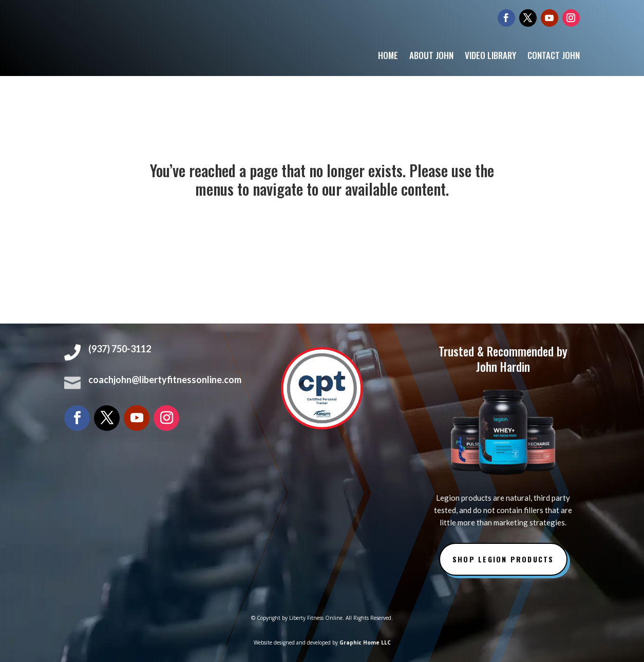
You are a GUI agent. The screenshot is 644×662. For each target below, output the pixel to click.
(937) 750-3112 (120, 349)
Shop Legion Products (503, 559)
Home (388, 57)
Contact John (554, 57)
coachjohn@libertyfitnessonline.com (165, 380)
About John (431, 57)
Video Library (490, 57)
